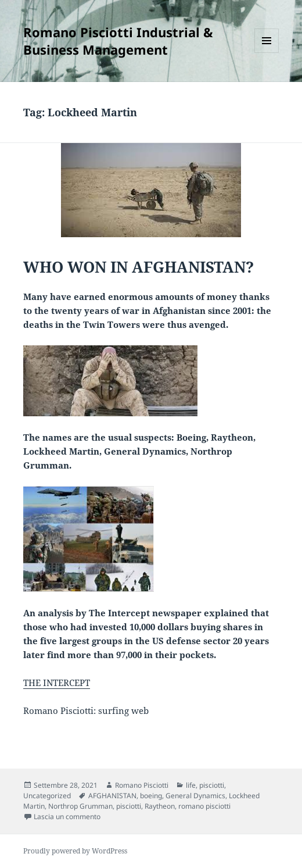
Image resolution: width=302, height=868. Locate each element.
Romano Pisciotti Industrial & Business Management (118, 41)
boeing (151, 796)
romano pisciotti (204, 806)
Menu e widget (267, 53)
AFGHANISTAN (112, 796)
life (191, 785)
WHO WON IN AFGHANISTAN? (139, 267)
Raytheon (160, 806)
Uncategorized (47, 796)
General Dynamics (195, 796)
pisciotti (212, 785)
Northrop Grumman (80, 806)
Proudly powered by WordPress (75, 851)
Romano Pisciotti (142, 785)
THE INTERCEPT (57, 683)
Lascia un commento (67, 817)
